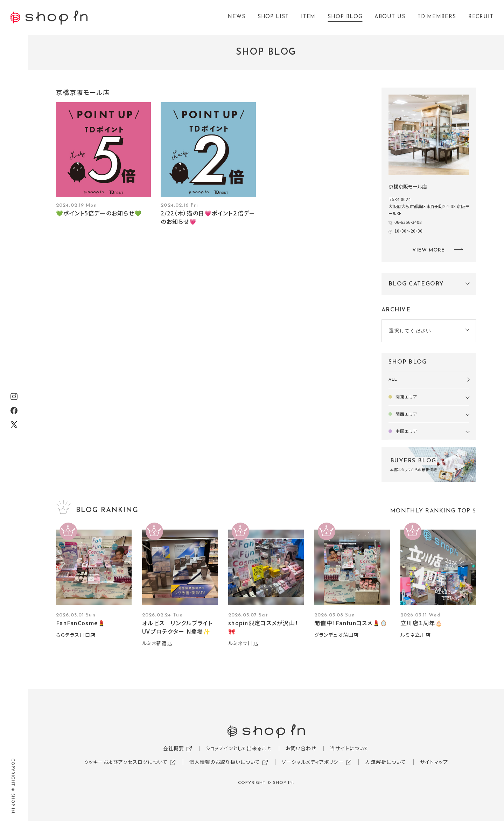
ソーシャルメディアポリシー (313, 762)
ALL (393, 380)
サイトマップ (434, 762)
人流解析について (386, 762)
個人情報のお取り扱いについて (225, 762)
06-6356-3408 (408, 222)
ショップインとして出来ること (239, 748)
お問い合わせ (301, 748)
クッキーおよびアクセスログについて (126, 762)
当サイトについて (349, 748)
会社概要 (174, 748)
